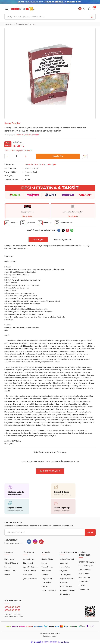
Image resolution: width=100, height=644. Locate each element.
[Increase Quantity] (26, 156)
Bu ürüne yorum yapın (50, 471)
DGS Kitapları (84, 574)
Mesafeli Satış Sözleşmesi (29, 561)
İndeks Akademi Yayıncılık (67, 561)
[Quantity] (16, 156)
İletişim (7, 575)
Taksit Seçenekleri (63, 240)
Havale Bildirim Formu (48, 561)
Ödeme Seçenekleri (47, 577)
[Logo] (23, 9)
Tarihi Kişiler (52, 164)
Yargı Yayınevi (66, 586)
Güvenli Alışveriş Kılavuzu (11, 565)
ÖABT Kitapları (85, 570)
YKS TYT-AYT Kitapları (84, 583)
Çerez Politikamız (30, 579)
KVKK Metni (28, 575)
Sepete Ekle (58, 156)
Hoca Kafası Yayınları (65, 569)
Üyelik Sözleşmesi (30, 567)
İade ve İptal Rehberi (47, 584)
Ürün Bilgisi (38, 240)
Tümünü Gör (65, 594)
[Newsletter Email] (50, 532)
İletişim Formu (10, 571)
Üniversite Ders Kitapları (35, 164)
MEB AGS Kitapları (86, 566)
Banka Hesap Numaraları (47, 569)
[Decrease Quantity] (7, 156)
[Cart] (94, 9)
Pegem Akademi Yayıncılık (67, 581)
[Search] (50, 17)
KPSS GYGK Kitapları (87, 562)
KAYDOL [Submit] (90, 532)
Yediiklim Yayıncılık (68, 590)
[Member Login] (85, 9)
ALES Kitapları (84, 578)
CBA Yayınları (65, 575)
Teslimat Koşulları (49, 590)
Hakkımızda (9, 559)
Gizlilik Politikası (29, 571)
